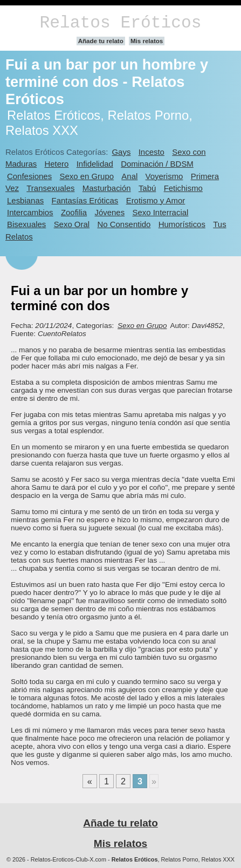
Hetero (57, 164)
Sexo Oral (72, 224)
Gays (121, 152)
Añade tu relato (101, 41)
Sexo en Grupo (87, 176)
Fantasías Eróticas (85, 200)
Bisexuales (26, 224)
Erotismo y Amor (156, 200)
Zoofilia (74, 212)
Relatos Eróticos (120, 23)
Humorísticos (182, 224)
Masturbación (107, 188)
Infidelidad (95, 164)
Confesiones (29, 176)
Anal (129, 176)
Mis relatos (147, 41)
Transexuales (50, 188)
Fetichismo (183, 188)
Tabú (147, 188)
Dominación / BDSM (157, 164)
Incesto (152, 152)
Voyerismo (164, 176)
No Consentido (124, 224)
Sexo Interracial (160, 212)
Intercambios (30, 212)
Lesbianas (25, 200)
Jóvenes (109, 212)
